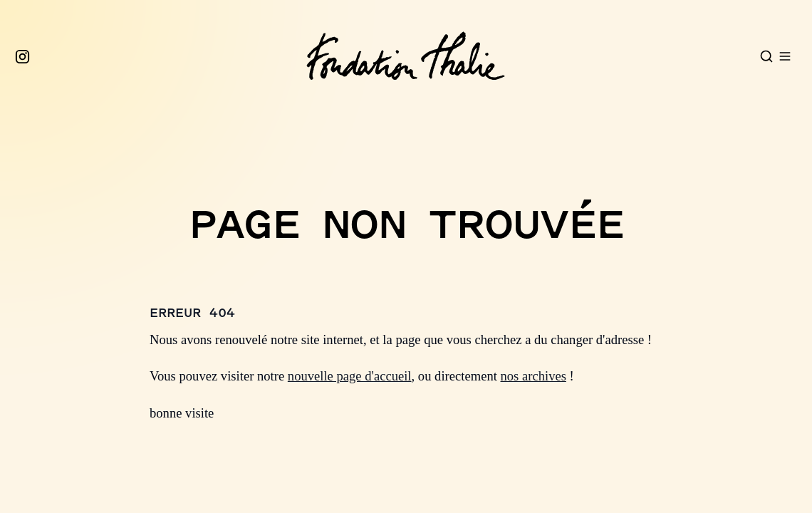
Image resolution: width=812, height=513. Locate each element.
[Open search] (766, 56)
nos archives (533, 376)
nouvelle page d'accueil (350, 376)
